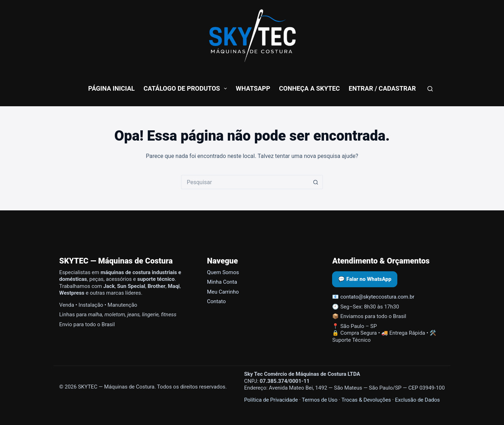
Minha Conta (222, 282)
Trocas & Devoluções (366, 400)
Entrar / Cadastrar (382, 88)
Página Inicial (111, 88)
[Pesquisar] (430, 89)
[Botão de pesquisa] (316, 182)
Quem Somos (223, 272)
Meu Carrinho (223, 292)
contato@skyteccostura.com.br (377, 297)
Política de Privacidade (271, 400)
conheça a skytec (309, 88)
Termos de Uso (320, 400)
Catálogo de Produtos (187, 89)
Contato (216, 301)
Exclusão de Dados (417, 400)
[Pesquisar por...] (245, 182)
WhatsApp (253, 88)
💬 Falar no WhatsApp (365, 279)
